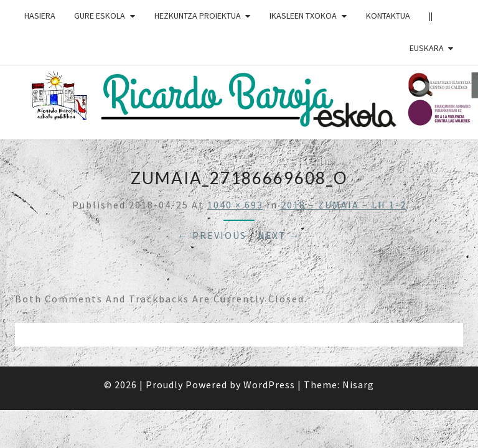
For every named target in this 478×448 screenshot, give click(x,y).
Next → (279, 235)
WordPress (269, 385)
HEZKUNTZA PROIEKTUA (198, 16)
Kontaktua (388, 16)
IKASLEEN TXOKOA (303, 16)
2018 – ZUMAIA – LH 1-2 (344, 205)
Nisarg (358, 385)
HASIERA (40, 16)
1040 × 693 (235, 205)
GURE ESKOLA (100, 16)
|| (431, 16)
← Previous (212, 235)
